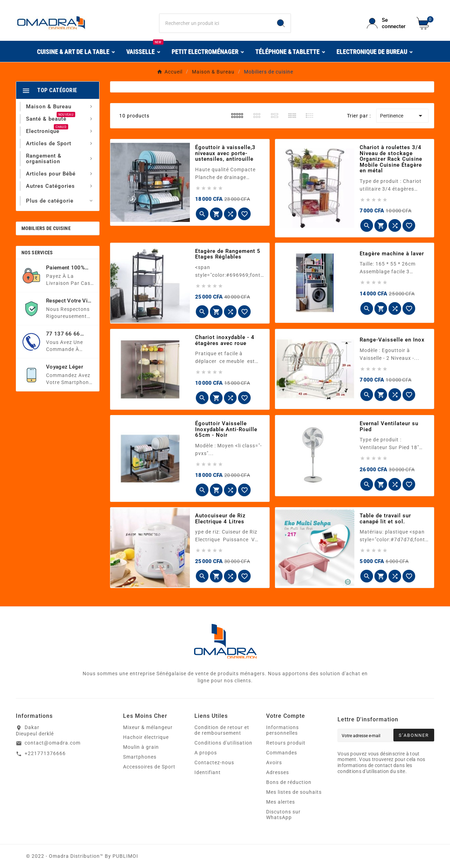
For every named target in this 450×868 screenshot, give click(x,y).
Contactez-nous (214, 762)
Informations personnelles (282, 730)
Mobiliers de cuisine (46, 228)
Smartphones (140, 757)
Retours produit (286, 743)
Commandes (282, 753)
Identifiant (208, 772)
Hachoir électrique (146, 737)
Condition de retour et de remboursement (222, 730)
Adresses (278, 772)
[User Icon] (387, 23)
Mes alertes (281, 802)
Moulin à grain (141, 747)
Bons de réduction (289, 782)
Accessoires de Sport (149, 767)
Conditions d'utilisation (223, 743)
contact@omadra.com (53, 743)
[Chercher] (216, 23)
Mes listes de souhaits (294, 792)
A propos (206, 753)
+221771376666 (45, 753)
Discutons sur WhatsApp (283, 815)
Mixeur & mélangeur (148, 727)
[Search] (281, 23)
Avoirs (274, 762)
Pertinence (402, 116)
